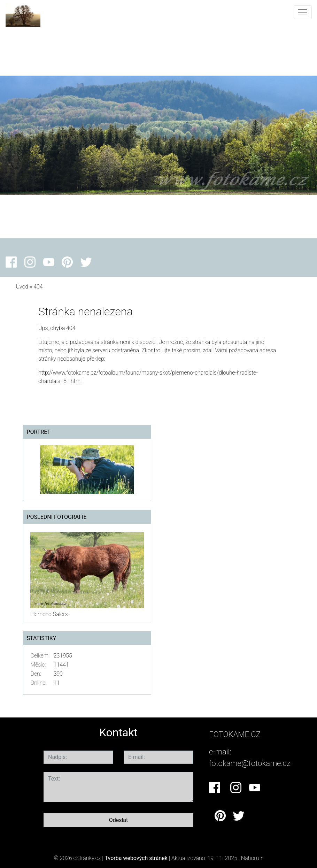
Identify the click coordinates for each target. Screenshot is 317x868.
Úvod (22, 287)
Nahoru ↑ (252, 858)
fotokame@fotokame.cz (250, 763)
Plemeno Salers (49, 614)
